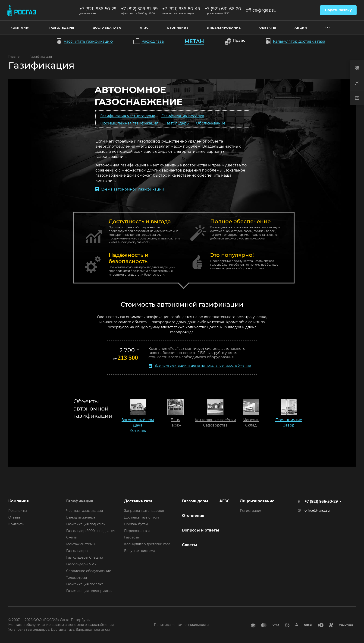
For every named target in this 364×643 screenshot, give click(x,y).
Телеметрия (77, 578)
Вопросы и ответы (201, 530)
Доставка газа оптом (141, 517)
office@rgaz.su (261, 10)
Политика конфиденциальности (181, 625)
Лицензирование (257, 501)
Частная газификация (85, 511)
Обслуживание (211, 123)
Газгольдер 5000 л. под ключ (91, 531)
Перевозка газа (137, 531)
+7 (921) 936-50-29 (98, 9)
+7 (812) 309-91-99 (139, 9)
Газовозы (132, 537)
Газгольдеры (177, 123)
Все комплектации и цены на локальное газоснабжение (203, 365)
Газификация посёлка (183, 116)
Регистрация (251, 511)
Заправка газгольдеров (144, 511)
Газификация (80, 501)
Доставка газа (138, 501)
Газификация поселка (85, 584)
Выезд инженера (81, 517)
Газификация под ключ (86, 524)
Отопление (193, 516)
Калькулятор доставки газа (147, 544)
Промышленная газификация (129, 123)
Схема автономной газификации (132, 189)
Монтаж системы (81, 544)
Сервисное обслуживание (89, 571)
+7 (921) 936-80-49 (181, 9)
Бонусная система (140, 551)
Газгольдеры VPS (81, 564)
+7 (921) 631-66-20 (223, 9)
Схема (71, 537)
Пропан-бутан (136, 524)
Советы (190, 545)
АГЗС (224, 501)
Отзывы (15, 517)
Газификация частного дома (128, 116)
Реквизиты (18, 511)
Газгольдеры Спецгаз (85, 557)
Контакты (16, 524)
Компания (19, 501)
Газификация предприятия (89, 591)
